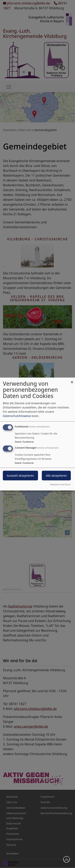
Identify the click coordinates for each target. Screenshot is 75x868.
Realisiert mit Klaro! (60, 484)
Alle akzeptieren (56, 476)
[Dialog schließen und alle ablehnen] (72, 380)
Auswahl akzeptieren (20, 476)
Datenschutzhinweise (17, 416)
